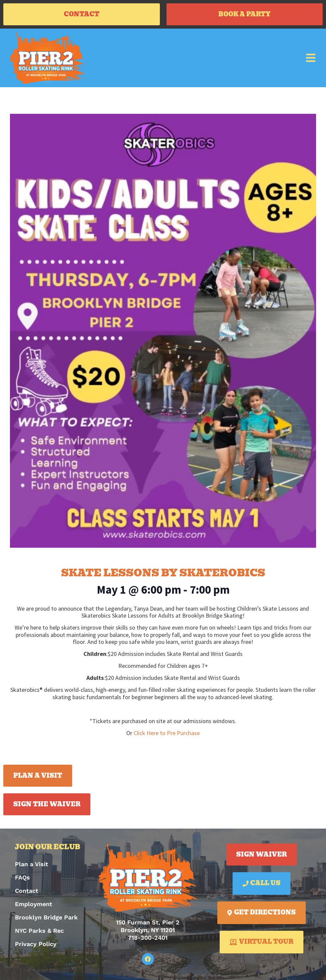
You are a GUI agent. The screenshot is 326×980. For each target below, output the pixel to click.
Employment (34, 904)
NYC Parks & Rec (39, 931)
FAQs (22, 877)
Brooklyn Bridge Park (46, 917)
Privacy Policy (36, 944)
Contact (27, 891)
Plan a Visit (32, 864)
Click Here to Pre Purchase (167, 733)
